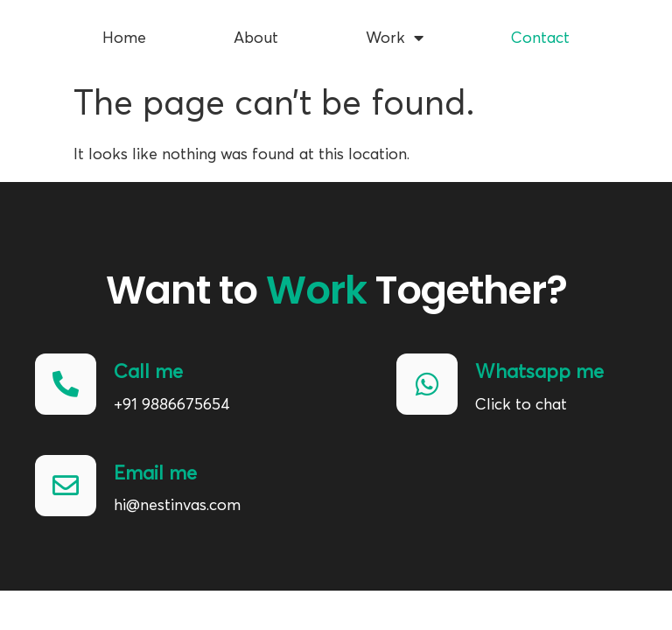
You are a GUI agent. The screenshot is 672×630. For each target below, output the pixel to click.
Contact (540, 32)
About (256, 32)
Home (124, 32)
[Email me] (66, 486)
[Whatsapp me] (427, 384)
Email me (155, 473)
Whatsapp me (539, 372)
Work (395, 32)
